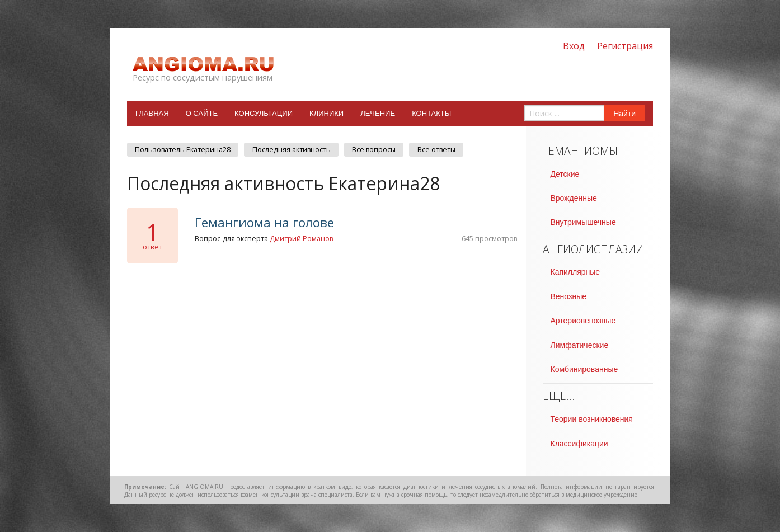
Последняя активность (292, 150)
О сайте (202, 113)
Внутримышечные (583, 222)
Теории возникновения (592, 419)
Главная (152, 113)
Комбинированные (584, 369)
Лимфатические (580, 345)
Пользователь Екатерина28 (183, 150)
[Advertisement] (322, 355)
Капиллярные (575, 272)
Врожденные (574, 198)
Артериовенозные (583, 321)
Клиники (326, 113)
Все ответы (436, 150)
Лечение (378, 113)
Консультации (264, 113)
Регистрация (625, 46)
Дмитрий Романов (302, 238)
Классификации (579, 444)
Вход (574, 46)
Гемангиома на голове (264, 222)
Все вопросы (374, 150)
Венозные (568, 296)
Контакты (431, 113)
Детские (565, 174)
